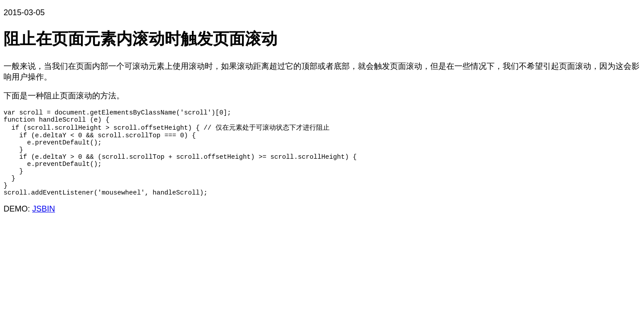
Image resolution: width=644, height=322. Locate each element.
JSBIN (44, 229)
